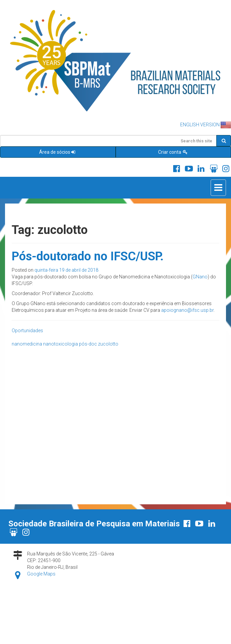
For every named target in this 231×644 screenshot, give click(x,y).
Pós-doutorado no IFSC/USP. (88, 256)
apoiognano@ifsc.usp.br (187, 310)
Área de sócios (58, 152)
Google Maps (41, 574)
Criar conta (173, 152)
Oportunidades (27, 331)
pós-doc (88, 344)
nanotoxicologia (61, 344)
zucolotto (108, 344)
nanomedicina (27, 344)
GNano (200, 277)
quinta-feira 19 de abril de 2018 (66, 270)
